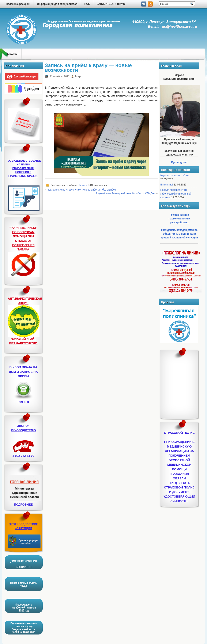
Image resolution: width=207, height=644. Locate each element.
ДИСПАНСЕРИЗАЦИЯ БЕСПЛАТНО (24, 564)
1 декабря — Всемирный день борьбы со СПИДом (126, 193)
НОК (87, 4)
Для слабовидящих (22, 76)
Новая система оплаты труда (24, 584)
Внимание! (167, 185)
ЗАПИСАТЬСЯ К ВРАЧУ (111, 4)
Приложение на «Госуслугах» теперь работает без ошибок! (82, 190)
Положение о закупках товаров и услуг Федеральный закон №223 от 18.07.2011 (24, 628)
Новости (82, 185)
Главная (13, 54)
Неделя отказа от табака (175, 176)
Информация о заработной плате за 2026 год (24, 607)
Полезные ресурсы (18, 4)
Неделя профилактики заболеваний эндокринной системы (176, 194)
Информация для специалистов (57, 4)
